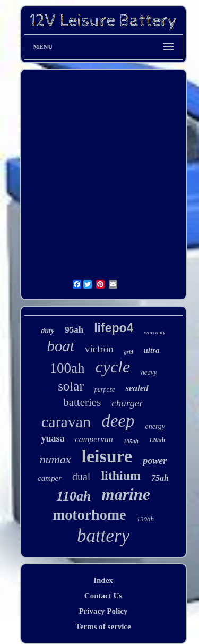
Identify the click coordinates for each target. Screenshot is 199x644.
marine (126, 494)
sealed (137, 388)
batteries (82, 402)
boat (60, 346)
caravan (66, 422)
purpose (105, 389)
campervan (94, 439)
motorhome (89, 515)
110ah (73, 496)
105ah (131, 441)
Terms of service (103, 626)
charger (127, 403)
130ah (145, 519)
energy (155, 426)
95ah (74, 330)
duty (47, 331)
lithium (121, 476)
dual (81, 477)
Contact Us (103, 596)
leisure (107, 456)
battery (103, 536)
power (155, 461)
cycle (113, 367)
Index (103, 580)
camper (50, 478)
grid (129, 352)
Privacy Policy (103, 611)
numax (55, 459)
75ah (160, 478)
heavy (149, 372)
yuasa (53, 438)
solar (71, 386)
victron (99, 349)
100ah (67, 368)
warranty (154, 332)
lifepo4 (114, 328)
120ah (157, 440)
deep (118, 421)
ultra (152, 350)
